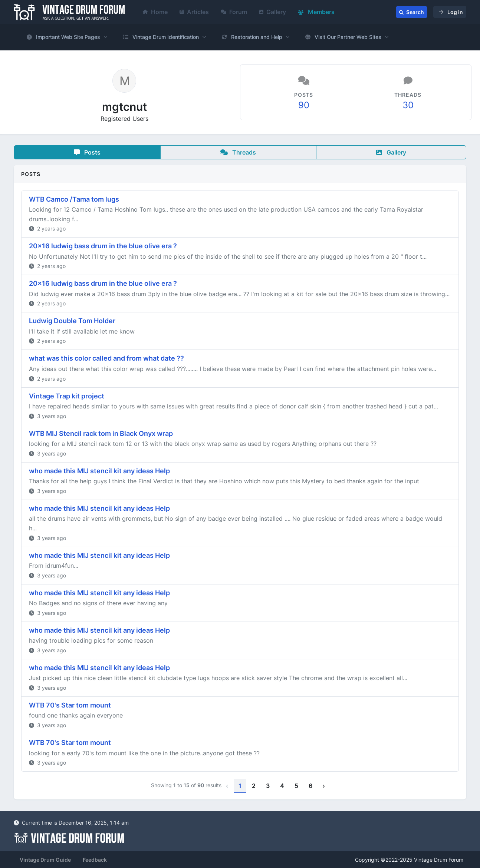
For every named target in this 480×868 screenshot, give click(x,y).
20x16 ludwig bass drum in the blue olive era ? (103, 246)
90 (304, 105)
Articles (194, 12)
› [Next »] (324, 786)
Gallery (272, 12)
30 (408, 105)
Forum (234, 12)
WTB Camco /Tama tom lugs (74, 199)
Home (155, 12)
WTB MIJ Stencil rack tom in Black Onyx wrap (101, 433)
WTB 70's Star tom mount (70, 705)
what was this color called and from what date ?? (106, 358)
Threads (238, 152)
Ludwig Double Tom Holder (72, 321)
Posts (87, 152)
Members (316, 12)
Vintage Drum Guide (45, 860)
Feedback (95, 860)
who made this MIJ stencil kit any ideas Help (99, 471)
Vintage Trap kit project (67, 396)
